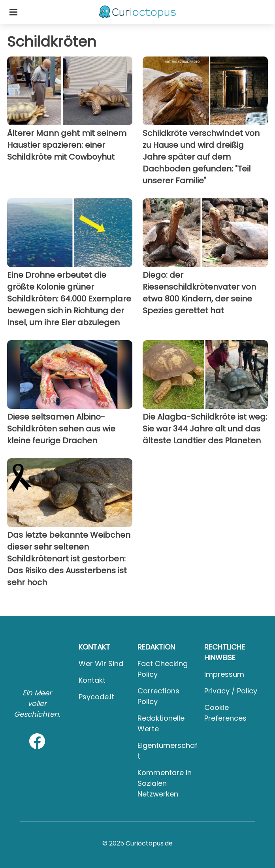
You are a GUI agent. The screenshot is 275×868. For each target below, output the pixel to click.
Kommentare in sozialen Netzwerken (165, 783)
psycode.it (96, 697)
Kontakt (92, 680)
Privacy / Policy (231, 691)
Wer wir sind (101, 664)
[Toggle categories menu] (13, 12)
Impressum (224, 674)
